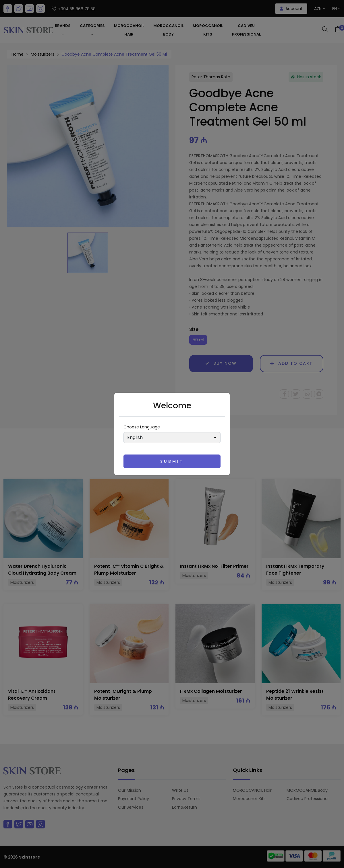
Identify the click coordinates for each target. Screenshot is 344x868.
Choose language (142, 427)
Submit (172, 461)
